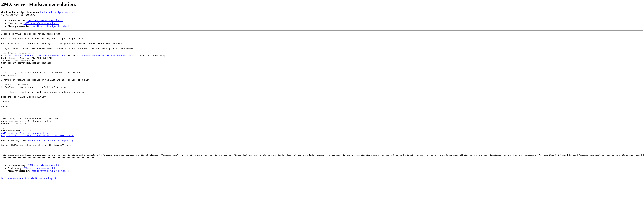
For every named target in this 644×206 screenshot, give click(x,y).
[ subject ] (54, 26)
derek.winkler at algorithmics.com (57, 12)
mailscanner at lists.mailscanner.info (25, 153)
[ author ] (64, 26)
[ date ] (34, 26)
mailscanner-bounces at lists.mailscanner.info (37, 60)
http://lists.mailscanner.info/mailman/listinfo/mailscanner (38, 156)
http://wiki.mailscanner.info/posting (50, 162)
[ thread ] (43, 26)
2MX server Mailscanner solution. (45, 20)
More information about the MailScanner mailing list (29, 203)
